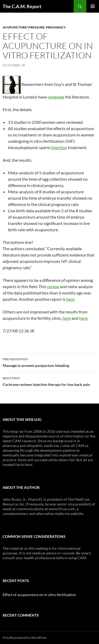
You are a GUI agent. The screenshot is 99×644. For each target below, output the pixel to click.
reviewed (56, 97)
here (70, 299)
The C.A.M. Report (22, 6)
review (53, 286)
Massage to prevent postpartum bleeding (49, 362)
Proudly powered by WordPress (25, 638)
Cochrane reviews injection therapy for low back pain (49, 381)
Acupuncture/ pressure (24, 27)
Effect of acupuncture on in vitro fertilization (39, 595)
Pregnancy (56, 27)
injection (59, 147)
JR (23, 65)
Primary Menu (93, 6)
